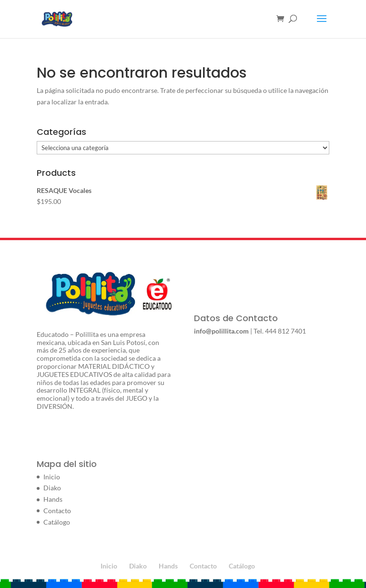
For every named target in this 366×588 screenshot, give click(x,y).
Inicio (52, 477)
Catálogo (57, 522)
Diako (52, 488)
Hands (53, 499)
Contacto (57, 511)
